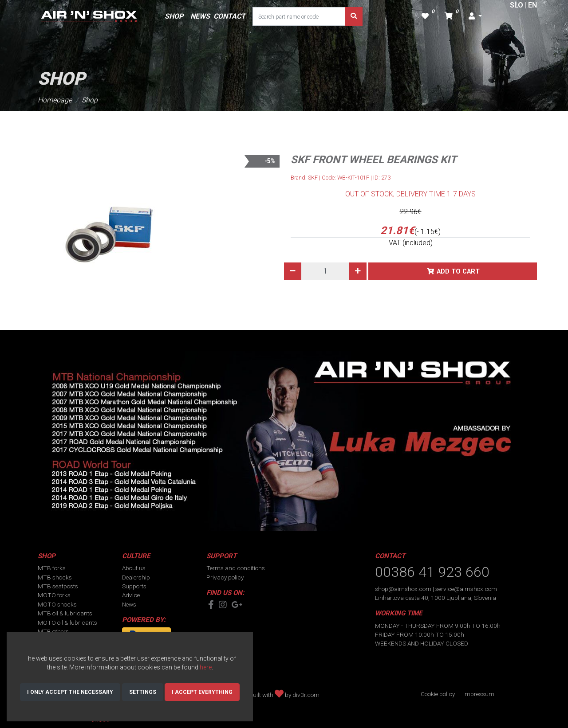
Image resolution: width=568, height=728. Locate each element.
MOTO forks (54, 595)
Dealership (136, 577)
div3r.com (306, 695)
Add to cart (458, 272)
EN (532, 5)
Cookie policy (438, 694)
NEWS (200, 16)
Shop (90, 100)
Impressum (479, 694)
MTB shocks (55, 577)
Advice (131, 595)
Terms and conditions (236, 568)
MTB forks (52, 568)
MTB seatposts (58, 586)
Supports (134, 586)
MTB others (53, 631)
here (206, 667)
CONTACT (229, 16)
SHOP (174, 16)
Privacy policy (225, 577)
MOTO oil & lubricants (67, 622)
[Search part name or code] (299, 16)
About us (134, 568)
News (129, 604)
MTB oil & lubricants (65, 613)
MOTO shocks (57, 604)
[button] (475, 16)
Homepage (55, 100)
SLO (517, 5)
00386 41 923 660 (432, 572)
